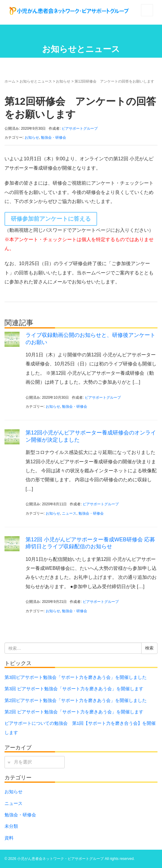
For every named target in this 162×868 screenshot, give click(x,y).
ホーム (10, 81)
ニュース (69, 513)
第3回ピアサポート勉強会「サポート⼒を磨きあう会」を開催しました (76, 677)
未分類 (11, 826)
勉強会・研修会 (53, 138)
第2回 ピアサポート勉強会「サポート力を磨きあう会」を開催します (76, 712)
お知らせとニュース (36, 81)
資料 (9, 838)
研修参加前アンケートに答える (51, 219)
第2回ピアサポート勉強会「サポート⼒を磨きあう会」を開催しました (76, 700)
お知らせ (63, 81)
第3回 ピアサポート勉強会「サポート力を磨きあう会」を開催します (76, 689)
